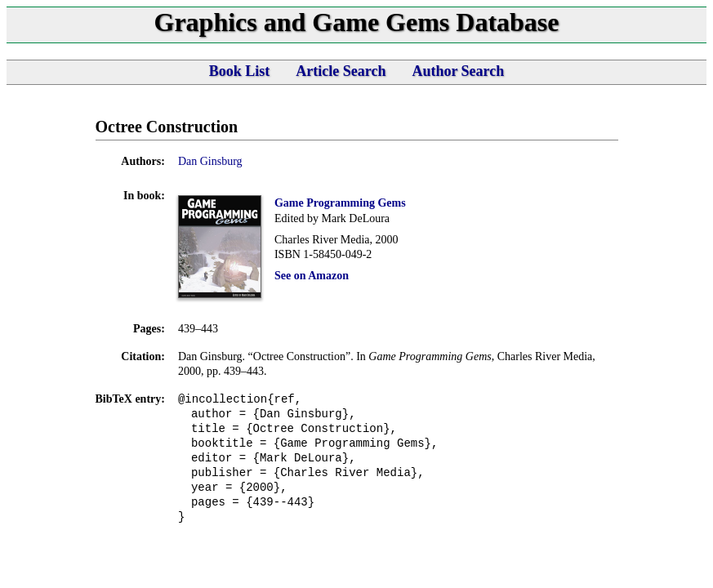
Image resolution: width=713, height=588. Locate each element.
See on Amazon (312, 276)
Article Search (341, 71)
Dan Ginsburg (210, 161)
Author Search (458, 71)
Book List (240, 71)
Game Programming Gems (340, 203)
